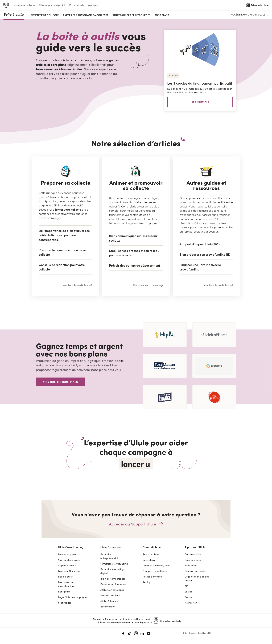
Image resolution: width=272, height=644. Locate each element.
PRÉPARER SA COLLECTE (45, 15)
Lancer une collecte (24, 5)
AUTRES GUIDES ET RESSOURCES (131, 15)
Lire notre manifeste (171, 621)
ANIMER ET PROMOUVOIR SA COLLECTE (86, 15)
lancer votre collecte (68, 209)
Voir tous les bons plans (60, 382)
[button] (52, 5)
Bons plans (162, 15)
